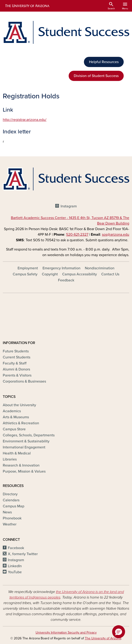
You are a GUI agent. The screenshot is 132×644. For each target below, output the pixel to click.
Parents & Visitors (17, 375)
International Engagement (24, 447)
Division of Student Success (96, 76)
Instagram (69, 206)
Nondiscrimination (100, 268)
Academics (12, 411)
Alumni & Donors (16, 369)
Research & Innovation (21, 465)
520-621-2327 (77, 235)
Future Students (16, 351)
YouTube (15, 572)
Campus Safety (25, 274)
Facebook (16, 548)
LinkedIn (15, 566)
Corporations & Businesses (24, 381)
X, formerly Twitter (23, 554)
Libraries (10, 459)
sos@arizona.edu (116, 235)
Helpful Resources (104, 62)
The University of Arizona (103, 638)
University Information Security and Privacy (66, 633)
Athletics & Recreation (21, 423)
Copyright (50, 274)
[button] (119, 632)
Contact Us (110, 274)
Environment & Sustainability (26, 441)
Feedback (66, 280)
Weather (10, 524)
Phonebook (12, 518)
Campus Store (14, 429)
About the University (19, 405)
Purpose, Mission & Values (24, 471)
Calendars (11, 500)
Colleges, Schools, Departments (29, 435)
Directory (10, 494)
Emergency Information (61, 268)
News (7, 512)
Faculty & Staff (15, 363)
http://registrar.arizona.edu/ (25, 120)
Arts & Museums (16, 417)
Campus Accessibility (80, 274)
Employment (28, 268)
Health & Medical (17, 453)
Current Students (17, 357)
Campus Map (14, 506)
